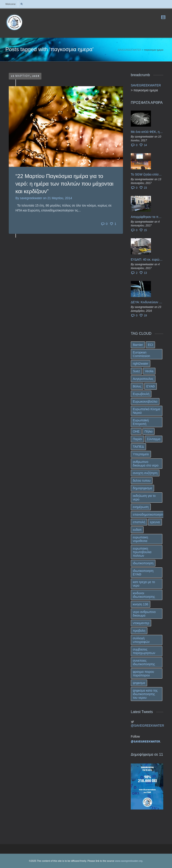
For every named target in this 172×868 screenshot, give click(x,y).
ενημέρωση (141, 507)
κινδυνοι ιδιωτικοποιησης (144, 595)
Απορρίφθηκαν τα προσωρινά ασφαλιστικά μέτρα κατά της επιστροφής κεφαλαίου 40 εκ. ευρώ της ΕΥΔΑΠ (147, 217)
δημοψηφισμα (142, 488)
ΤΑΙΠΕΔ (138, 447)
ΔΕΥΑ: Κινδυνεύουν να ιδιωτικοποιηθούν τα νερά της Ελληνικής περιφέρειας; (147, 302)
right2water (141, 364)
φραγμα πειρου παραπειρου (143, 673)
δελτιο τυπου (142, 481)
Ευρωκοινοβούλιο (145, 402)
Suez (136, 371)
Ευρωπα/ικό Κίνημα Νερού (146, 411)
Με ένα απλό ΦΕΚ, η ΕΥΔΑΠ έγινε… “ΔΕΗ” (147, 132)
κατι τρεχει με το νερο (144, 584)
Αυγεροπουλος (143, 379)
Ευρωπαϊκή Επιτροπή (141, 422)
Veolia (149, 371)
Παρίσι (137, 439)
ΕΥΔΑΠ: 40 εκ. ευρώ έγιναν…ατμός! (147, 259)
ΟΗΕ (136, 431)
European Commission (141, 354)
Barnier (138, 345)
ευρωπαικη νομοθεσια (140, 539)
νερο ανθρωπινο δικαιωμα (144, 614)
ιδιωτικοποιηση (143, 563)
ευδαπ (137, 530)
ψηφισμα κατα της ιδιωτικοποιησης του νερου (145, 694)
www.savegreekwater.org (129, 861)
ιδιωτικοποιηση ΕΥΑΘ (143, 573)
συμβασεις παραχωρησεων (144, 651)
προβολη (139, 631)
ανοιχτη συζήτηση (145, 473)
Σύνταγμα (154, 439)
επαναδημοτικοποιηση (148, 515)
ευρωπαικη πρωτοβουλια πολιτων (142, 552)
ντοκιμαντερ (141, 623)
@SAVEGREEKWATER (147, 726)
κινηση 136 (141, 604)
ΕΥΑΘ (150, 386)
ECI (150, 345)
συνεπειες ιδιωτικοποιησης (144, 662)
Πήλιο (148, 431)
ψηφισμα (139, 683)
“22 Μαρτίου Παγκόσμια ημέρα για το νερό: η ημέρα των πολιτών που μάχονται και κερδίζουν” (64, 184)
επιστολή (139, 522)
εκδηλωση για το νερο (144, 498)
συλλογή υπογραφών (141, 640)
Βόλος (137, 386)
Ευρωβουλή (141, 394)
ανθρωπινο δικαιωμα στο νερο (146, 464)
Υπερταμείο (141, 454)
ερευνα (155, 522)
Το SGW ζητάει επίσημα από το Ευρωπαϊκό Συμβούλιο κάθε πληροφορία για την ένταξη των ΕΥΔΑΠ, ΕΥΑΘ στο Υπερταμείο (147, 174)
